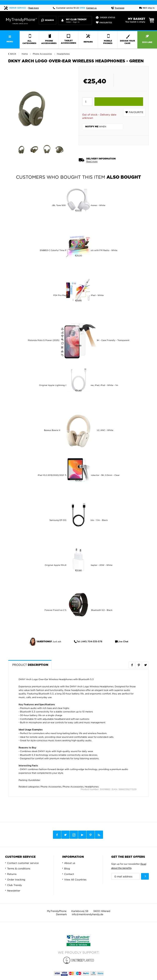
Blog (67, 868)
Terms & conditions (19, 868)
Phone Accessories (51, 787)
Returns (12, 874)
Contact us (91, 8)
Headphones (92, 787)
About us (70, 863)
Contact (69, 874)
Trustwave (118, 8)
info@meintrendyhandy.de (87, 914)
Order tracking (16, 880)
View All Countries (75, 880)
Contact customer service (23, 863)
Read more (34, 8)
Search (48, 20)
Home (25, 54)
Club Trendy (15, 885)
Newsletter (14, 891)
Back (13, 54)
